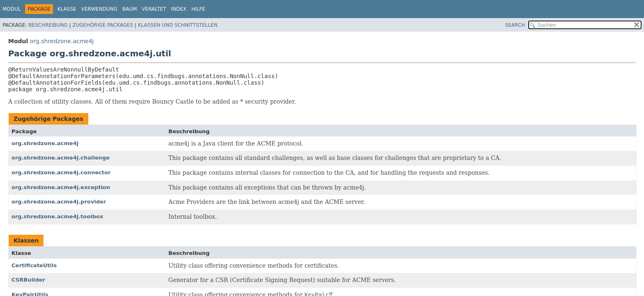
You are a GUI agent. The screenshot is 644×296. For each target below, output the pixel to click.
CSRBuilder (28, 280)
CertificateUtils (34, 265)
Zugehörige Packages (103, 25)
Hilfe (198, 9)
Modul (11, 9)
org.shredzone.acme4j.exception (61, 187)
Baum (130, 9)
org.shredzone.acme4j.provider (59, 202)
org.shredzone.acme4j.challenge (61, 158)
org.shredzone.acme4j (62, 41)
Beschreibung (48, 25)
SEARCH (515, 25)
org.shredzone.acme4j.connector (61, 172)
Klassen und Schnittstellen (178, 25)
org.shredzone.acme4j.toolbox (57, 216)
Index (179, 9)
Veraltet (154, 9)
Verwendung (99, 9)
